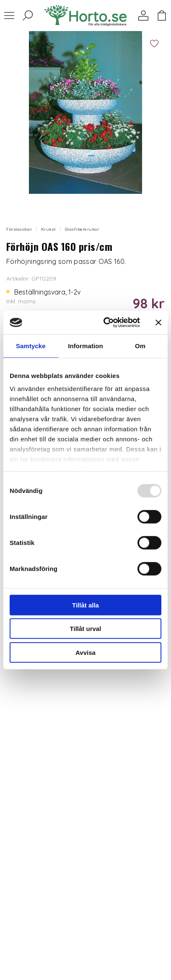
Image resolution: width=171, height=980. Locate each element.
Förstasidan (19, 229)
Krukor (49, 229)
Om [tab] (140, 345)
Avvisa (85, 652)
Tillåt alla (85, 605)
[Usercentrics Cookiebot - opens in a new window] (105, 323)
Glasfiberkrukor (82, 229)
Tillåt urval (86, 629)
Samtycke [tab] (31, 345)
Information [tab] (85, 345)
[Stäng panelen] (158, 323)
